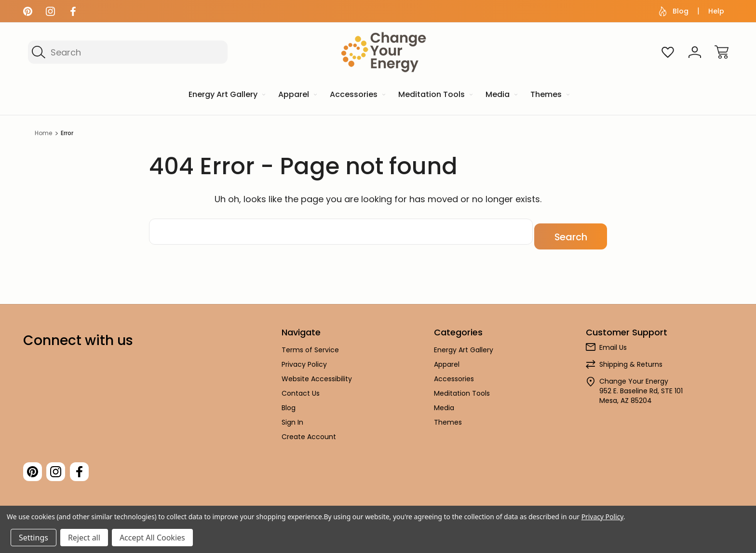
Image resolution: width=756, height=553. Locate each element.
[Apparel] (297, 95)
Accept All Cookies (152, 538)
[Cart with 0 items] (722, 52)
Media (444, 403)
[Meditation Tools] (435, 95)
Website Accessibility (317, 374)
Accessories (454, 374)
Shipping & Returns (631, 359)
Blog (674, 11)
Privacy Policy (304, 359)
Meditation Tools (462, 388)
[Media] (501, 95)
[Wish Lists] (668, 52)
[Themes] (549, 95)
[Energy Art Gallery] (226, 95)
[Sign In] (695, 52)
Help (716, 11)
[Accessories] (357, 95)
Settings (34, 538)
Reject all (84, 538)
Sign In (292, 417)
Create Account (309, 432)
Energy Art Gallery (464, 345)
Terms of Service (310, 345)
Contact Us (301, 388)
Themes (448, 417)
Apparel (447, 359)
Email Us (613, 343)
